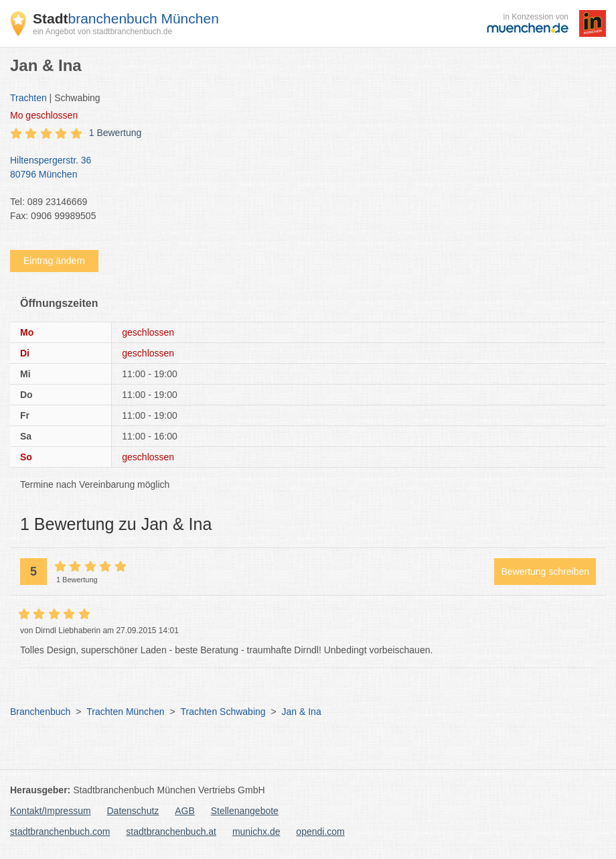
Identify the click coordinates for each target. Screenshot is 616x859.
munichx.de (256, 832)
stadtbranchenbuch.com (60, 832)
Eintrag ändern (54, 261)
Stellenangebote (245, 811)
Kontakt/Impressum (51, 811)
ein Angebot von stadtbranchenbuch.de (102, 31)
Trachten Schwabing (223, 712)
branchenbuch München (126, 18)
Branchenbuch (40, 712)
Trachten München (125, 712)
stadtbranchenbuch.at (171, 832)
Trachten (28, 98)
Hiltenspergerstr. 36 (301, 168)
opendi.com (320, 832)
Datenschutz (133, 811)
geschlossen (44, 115)
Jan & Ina (302, 712)
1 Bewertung (115, 133)
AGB (185, 811)
